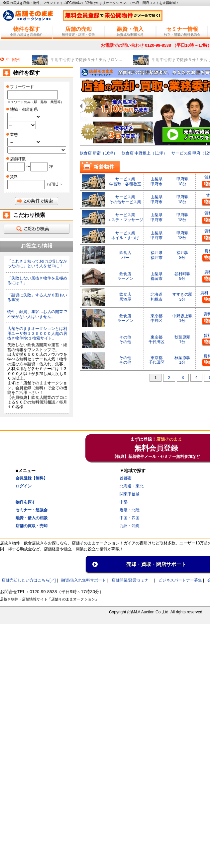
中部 (124, 502)
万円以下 (54, 184)
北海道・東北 (132, 486)
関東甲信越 (130, 494)
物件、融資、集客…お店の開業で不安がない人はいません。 (37, 314)
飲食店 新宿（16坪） (99, 151)
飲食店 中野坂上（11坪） (144, 151)
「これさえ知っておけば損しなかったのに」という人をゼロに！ (37, 264)
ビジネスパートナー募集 (180, 580)
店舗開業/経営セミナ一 (132, 580)
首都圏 (126, 478)
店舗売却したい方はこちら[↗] (29, 580)
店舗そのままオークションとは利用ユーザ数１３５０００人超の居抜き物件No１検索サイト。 (37, 333)
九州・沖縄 (130, 526)
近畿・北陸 (130, 510)
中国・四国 (130, 518)
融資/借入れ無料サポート (84, 580)
